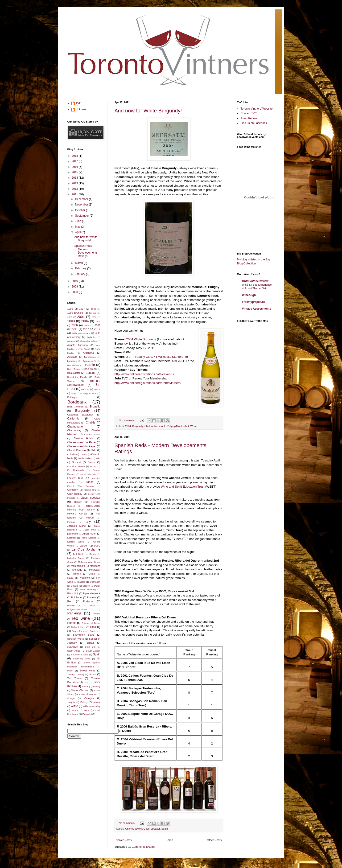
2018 (75, 156)
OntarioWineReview (255, 281)
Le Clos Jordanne (86, 549)
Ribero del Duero (91, 623)
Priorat (92, 606)
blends (97, 389)
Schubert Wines (76, 639)
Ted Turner (75, 678)
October (80, 210)
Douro (93, 466)
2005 (98, 321)
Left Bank (78, 554)
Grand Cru (90, 490)
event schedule (88, 474)
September (82, 216)
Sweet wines (87, 671)
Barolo (90, 365)
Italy (88, 522)
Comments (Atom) (143, 847)
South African (93, 651)
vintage (71, 698)
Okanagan (95, 582)
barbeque (72, 361)
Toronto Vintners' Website (257, 109)
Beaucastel (74, 373)
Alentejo (72, 341)
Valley (97, 686)
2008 (75, 292)
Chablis (149, 426)
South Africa (74, 651)
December (82, 199)
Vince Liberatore (88, 694)
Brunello (95, 407)
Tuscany (86, 686)
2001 (81, 317)
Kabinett (72, 538)
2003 (71, 321)
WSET (75, 710)
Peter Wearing (88, 590)
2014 (75, 178)
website (97, 702)
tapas (93, 674)
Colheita (72, 454)
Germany (73, 490)
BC (95, 369)
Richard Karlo (78, 627)
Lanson (84, 546)
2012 (75, 189)
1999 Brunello (76, 313)
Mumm (92, 574)
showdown (73, 647)
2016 (75, 167)
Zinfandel (87, 714)
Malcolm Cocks (76, 558)
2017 (75, 161)
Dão (98, 458)
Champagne (75, 427)
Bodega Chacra (88, 393)
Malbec (93, 554)
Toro (86, 682)
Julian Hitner (89, 534)
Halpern (78, 502)
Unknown (82, 109)
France (89, 482)
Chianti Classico (77, 450)
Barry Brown (74, 369)
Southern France (80, 655)
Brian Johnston (76, 407)
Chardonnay (74, 430)
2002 (94, 317)
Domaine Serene (76, 466)
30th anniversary (81, 333)
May (78, 227)
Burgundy (138, 426)
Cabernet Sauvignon (80, 415)
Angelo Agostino (78, 345)
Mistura (77, 574)
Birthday (85, 389)
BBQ (87, 369)
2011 (75, 194)
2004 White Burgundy (141, 339)
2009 (75, 287)
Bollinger (72, 397)
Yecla (87, 710)
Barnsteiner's (89, 361)
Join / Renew (249, 118)
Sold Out (90, 647)
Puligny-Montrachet (178, 426)
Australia (72, 357)
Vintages (89, 698)
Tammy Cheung (76, 674)
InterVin (90, 518)
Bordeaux (77, 402)
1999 (93, 309)
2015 (75, 172)
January (80, 274)
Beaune (90, 373)
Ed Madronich (76, 470)
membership (78, 566)
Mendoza (95, 566)
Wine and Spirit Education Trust (183, 487)
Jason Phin (89, 530)
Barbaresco (90, 357)
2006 (75, 325)
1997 (82, 309)
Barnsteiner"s (74, 365)
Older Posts (214, 840)
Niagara (81, 582)
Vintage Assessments (257, 309)
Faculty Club (75, 478)
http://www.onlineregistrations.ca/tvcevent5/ (144, 374)
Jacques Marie (77, 526)
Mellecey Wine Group (89, 562)
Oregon (86, 586)
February (81, 268)
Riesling (95, 627)
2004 (128, 426)
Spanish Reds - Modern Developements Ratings (86, 251)
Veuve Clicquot (80, 690)
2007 (87, 325)
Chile (93, 450)
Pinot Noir (73, 593)
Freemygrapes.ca (254, 302)
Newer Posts (124, 840)
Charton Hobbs (84, 438)
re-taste (97, 614)
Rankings (74, 613)
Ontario (74, 586)
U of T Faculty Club (139, 357)
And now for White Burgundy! (148, 111)
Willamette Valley (92, 706)
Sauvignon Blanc (83, 635)
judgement (73, 534)
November (82, 205)
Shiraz (90, 643)
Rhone (72, 623)
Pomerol (92, 597)
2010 (75, 281)
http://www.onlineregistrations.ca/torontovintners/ (148, 383)
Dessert (76, 462)
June (78, 221)
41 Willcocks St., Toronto (171, 357)
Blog (73, 393)
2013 (75, 183)
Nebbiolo (85, 578)
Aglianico (91, 337)
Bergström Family (77, 377)
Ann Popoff (84, 349)
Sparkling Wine (81, 659)
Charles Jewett (134, 829)
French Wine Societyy (81, 486)
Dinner (91, 462)
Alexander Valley (88, 341)
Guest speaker (152, 829)
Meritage (77, 570)
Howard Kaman (77, 514)
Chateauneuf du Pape (82, 442)
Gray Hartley (75, 494)
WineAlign (249, 295)
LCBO (97, 546)
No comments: (127, 420)
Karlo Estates (89, 538)
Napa (70, 578)
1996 (70, 309)
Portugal (88, 601)
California (73, 419)
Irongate (72, 522)
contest (84, 454)
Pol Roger (77, 597)
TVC (78, 103)
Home (169, 840)
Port (70, 601)
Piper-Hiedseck (92, 593)
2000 (70, 317)
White (194, 426)
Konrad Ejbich (76, 542)
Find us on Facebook (254, 123)
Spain (165, 829)
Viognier (72, 702)
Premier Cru (74, 606)
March (79, 263)
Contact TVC (249, 113)
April (78, 232)
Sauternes (95, 631)
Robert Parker (79, 631)
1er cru (93, 313)
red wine (81, 618)
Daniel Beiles (85, 458)
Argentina (88, 353)
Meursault (160, 426)
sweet (70, 671)
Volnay (84, 702)
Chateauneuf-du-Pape (81, 446)
